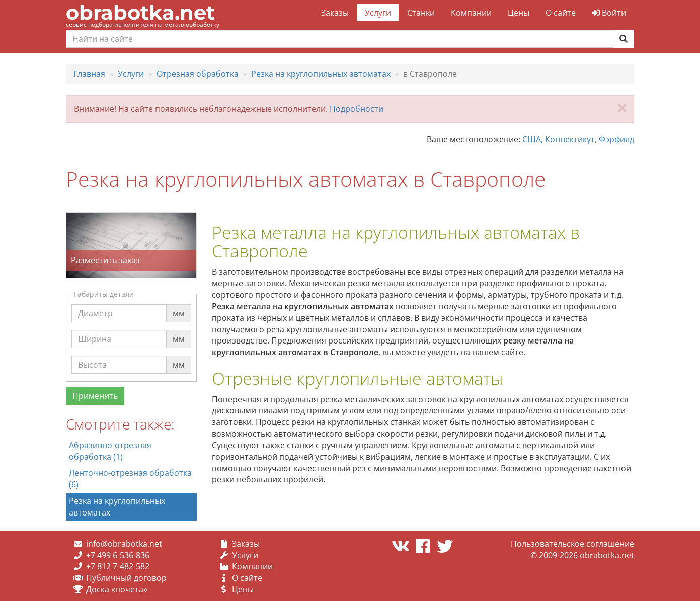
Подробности (357, 109)
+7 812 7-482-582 (118, 566)
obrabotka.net (140, 12)
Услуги (378, 13)
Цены (519, 13)
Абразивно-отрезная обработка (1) (110, 451)
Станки (421, 13)
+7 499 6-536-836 (118, 555)
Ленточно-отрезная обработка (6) (130, 479)
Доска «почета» (117, 589)
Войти (609, 13)
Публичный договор (126, 578)
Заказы (335, 13)
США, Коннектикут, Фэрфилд (578, 139)
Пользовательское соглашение (572, 544)
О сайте (561, 13)
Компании (471, 13)
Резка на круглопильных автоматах (117, 507)
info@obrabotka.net (124, 544)
